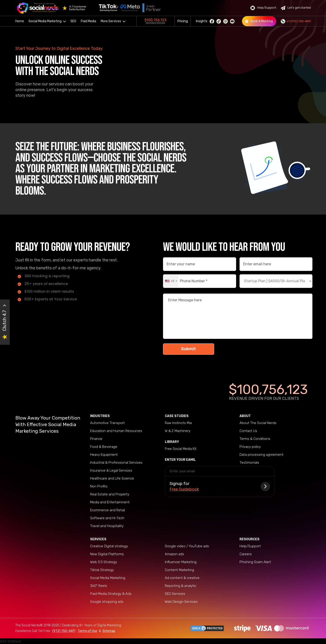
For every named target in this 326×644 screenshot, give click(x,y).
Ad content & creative (182, 578)
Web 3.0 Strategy (104, 562)
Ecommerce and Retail (108, 510)
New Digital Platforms (107, 554)
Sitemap (109, 631)
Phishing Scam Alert (255, 562)
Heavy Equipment (104, 455)
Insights (202, 21)
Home (20, 21)
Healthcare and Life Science (112, 478)
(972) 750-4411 (64, 631)
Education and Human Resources (116, 431)
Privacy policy (250, 447)
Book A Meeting (259, 21)
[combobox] (171, 281)
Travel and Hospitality (107, 526)
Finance (96, 439)
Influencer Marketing (181, 562)
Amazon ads (174, 554)
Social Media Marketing (47, 21)
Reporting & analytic (181, 586)
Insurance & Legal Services (111, 470)
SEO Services (175, 594)
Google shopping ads (107, 602)
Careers (246, 554)
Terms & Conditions (255, 439)
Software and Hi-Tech (107, 518)
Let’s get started (296, 8)
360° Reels (99, 586)
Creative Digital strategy (109, 546)
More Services (113, 21)
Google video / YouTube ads (187, 546)
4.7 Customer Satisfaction (78, 8)
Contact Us (248, 431)
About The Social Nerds (258, 423)
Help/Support (263, 8)
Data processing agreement (261, 455)
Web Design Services (181, 602)
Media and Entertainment (110, 502)
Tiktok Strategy (102, 570)
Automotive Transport (107, 423)
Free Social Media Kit (181, 449)
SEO (73, 21)
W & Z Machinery (178, 431)
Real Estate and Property (110, 494)
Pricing (183, 21)
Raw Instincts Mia (178, 423)
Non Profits (99, 486)
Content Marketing (179, 570)
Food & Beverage (104, 447)
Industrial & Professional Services (116, 463)
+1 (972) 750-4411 (296, 21)
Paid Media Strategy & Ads (111, 594)
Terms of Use (87, 631)
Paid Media (89, 21)
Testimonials (249, 463)
